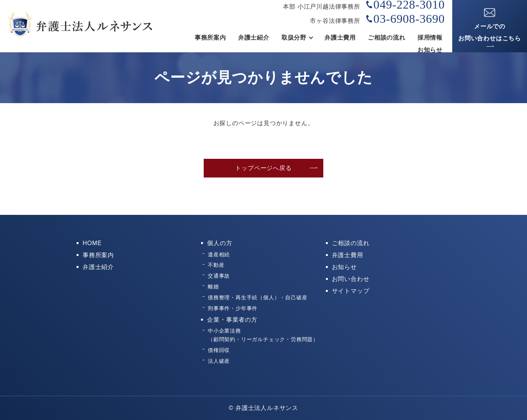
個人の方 (220, 243)
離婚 (213, 287)
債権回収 (219, 350)
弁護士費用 (340, 38)
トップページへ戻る (263, 168)
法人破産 (219, 361)
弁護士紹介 (254, 38)
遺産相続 (219, 254)
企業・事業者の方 (232, 320)
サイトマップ (351, 291)
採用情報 (430, 38)
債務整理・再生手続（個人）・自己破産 (258, 297)
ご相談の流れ (387, 38)
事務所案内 (210, 38)
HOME (92, 243)
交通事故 (219, 276)
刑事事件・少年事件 (233, 308)
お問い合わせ (351, 279)
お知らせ (430, 50)
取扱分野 (294, 38)
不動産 (216, 265)
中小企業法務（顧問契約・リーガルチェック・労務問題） (263, 335)
